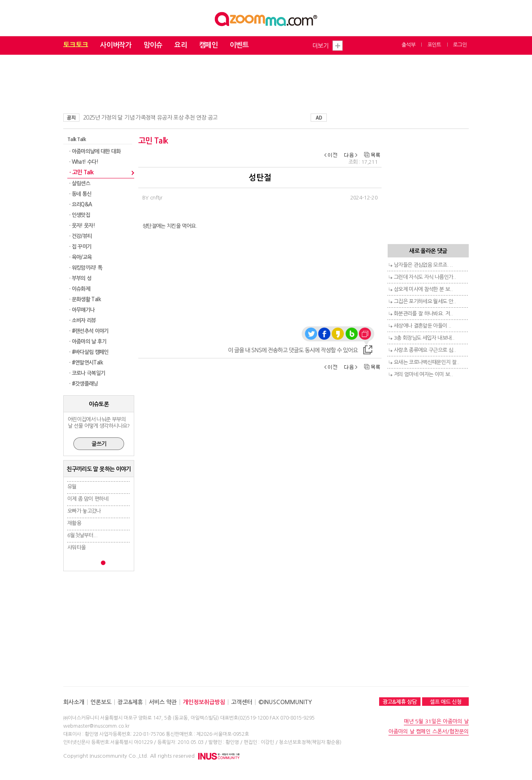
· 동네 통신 (80, 194)
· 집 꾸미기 (80, 247)
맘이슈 (153, 45)
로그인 (460, 45)
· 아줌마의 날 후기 (88, 342)
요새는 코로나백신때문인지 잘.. (426, 362)
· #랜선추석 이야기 (89, 331)
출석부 (408, 45)
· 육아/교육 (80, 257)
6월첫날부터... (82, 535)
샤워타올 (76, 547)
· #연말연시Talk (86, 363)
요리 (181, 45)
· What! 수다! (84, 162)
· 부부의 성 (80, 278)
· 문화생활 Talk (85, 299)
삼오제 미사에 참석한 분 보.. (423, 289)
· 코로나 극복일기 (87, 373)
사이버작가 (116, 45)
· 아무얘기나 (82, 310)
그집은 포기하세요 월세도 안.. (425, 301)
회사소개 (74, 702)
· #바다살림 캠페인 (89, 352)
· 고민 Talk (81, 172)
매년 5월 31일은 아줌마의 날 (436, 721)
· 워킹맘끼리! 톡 (86, 268)
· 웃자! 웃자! (82, 226)
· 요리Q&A (80, 205)
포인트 (434, 45)
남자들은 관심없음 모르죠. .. (423, 265)
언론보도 (101, 702)
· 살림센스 (80, 183)
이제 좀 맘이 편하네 (88, 499)
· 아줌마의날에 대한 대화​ (95, 151)
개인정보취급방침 (204, 702)
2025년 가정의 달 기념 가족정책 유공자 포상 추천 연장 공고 (150, 118)
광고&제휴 (130, 702)
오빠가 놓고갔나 (84, 511)
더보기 (320, 46)
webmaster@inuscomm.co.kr (96, 726)
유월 (72, 487)
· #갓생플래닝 (84, 384)
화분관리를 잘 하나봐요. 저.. (423, 314)
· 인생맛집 (80, 215)
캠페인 (208, 45)
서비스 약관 (163, 702)
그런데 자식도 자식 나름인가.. (425, 277)
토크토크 (76, 45)
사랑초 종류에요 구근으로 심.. (425, 350)
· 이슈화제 (80, 289)
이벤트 (239, 45)
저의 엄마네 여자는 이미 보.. (423, 374)
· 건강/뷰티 (80, 236)
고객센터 (242, 702)
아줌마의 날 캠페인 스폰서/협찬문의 (429, 732)
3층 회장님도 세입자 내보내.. (424, 338)
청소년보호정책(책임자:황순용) (310, 742)
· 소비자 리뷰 (83, 320)
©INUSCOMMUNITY (285, 702)
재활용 (74, 523)
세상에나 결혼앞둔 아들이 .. (423, 326)
